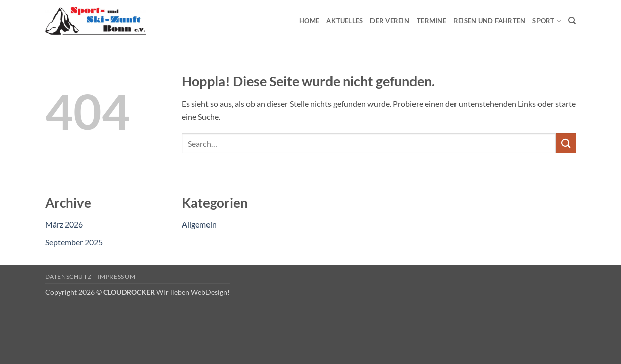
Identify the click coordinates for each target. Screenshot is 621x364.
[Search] (572, 21)
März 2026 (64, 224)
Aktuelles (345, 21)
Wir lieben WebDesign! (193, 292)
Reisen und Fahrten (490, 21)
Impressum (117, 276)
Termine (431, 21)
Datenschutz (68, 276)
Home (309, 21)
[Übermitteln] (566, 143)
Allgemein (199, 224)
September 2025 (74, 242)
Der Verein (390, 21)
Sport (547, 21)
